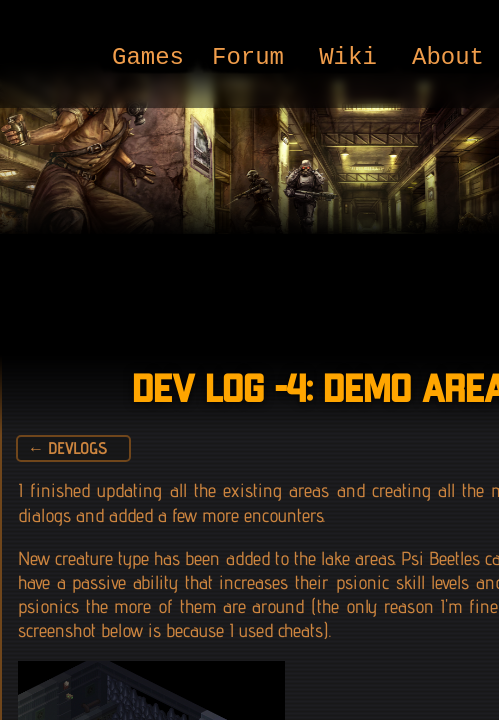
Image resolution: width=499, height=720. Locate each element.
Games (148, 59)
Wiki (348, 59)
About (448, 59)
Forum (248, 59)
